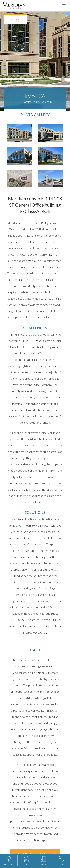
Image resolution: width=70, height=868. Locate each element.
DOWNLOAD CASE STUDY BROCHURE (32, 855)
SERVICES (9, 861)
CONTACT (61, 861)
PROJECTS (26, 861)
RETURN (14, 19)
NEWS (44, 861)
